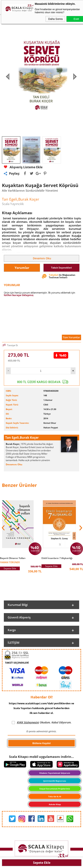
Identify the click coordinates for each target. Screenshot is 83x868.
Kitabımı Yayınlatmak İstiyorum (55, 773)
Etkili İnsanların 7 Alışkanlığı (57, 558)
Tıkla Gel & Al (55, 796)
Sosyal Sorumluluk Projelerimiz (55, 789)
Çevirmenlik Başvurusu (55, 781)
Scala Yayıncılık (13, 204)
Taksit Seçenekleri (61, 268)
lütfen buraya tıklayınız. (19, 295)
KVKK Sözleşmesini (28, 722)
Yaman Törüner (10, 562)
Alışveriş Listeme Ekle (23, 167)
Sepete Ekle (42, 863)
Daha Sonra (55, 19)
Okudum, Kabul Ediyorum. (42, 722)
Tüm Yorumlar (71, 337)
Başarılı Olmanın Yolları (13, 558)
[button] (80, 528)
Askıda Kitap (55, 804)
